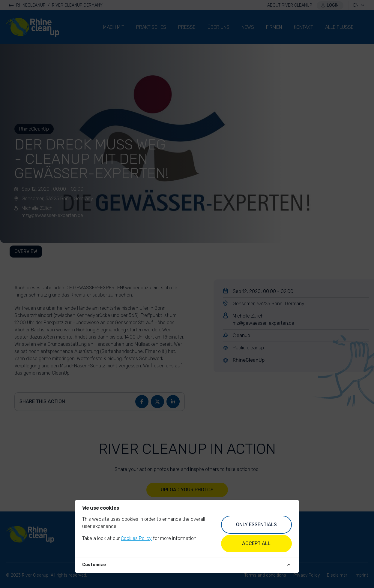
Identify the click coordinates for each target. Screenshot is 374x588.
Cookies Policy (136, 538)
